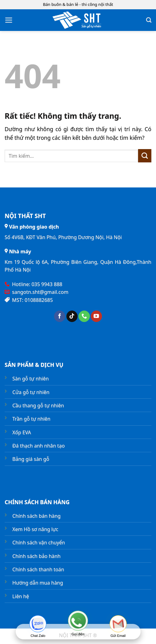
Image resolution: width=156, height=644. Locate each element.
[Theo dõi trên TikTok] (72, 316)
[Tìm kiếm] (149, 20)
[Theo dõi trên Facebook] (60, 316)
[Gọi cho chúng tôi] (84, 316)
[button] (9, 20)
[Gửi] (145, 156)
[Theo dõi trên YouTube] (96, 316)
